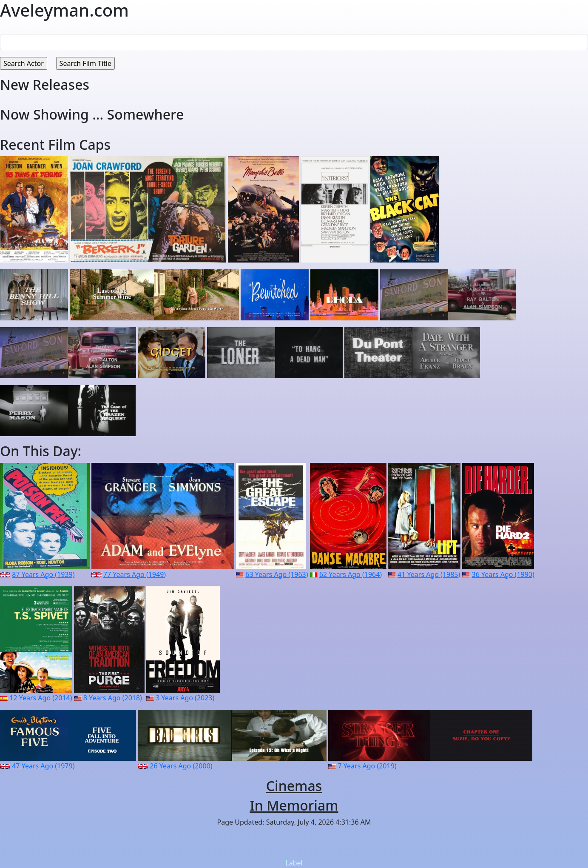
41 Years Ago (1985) (429, 574)
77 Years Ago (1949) (135, 574)
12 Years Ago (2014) (41, 698)
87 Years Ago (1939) (43, 574)
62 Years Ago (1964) (351, 574)
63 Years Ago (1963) (277, 574)
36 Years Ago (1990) (503, 574)
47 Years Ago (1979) (43, 766)
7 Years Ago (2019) (367, 766)
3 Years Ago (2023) (185, 698)
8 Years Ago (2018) (113, 698)
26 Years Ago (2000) (181, 766)
